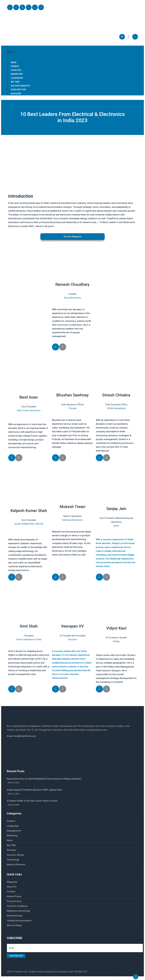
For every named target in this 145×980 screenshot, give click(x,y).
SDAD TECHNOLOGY (78, 972)
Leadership (13, 826)
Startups (11, 850)
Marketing (12, 836)
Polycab (72, 408)
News (10, 840)
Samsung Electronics (72, 520)
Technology (13, 860)
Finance (11, 821)
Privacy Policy (14, 901)
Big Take (11, 845)
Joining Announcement (19, 921)
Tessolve (72, 639)
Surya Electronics (72, 298)
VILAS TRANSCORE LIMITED (29, 524)
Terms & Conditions (17, 906)
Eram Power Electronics (29, 410)
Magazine (16, 94)
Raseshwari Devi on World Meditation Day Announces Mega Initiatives (44, 779)
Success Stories (16, 855)
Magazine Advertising (18, 911)
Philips (116, 641)
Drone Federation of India (29, 639)
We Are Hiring (14, 925)
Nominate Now (15, 916)
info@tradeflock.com (25, 736)
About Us (12, 887)
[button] (72, 237)
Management (14, 831)
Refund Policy (14, 896)
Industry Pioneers (16, 865)
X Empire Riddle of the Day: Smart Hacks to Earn (32, 801)
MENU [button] (72, 50)
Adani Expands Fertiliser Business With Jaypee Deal (34, 790)
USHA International (116, 408)
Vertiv (116, 526)
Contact (11, 891)
